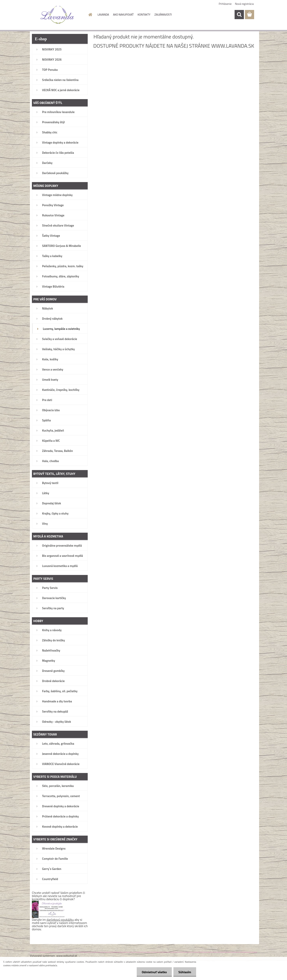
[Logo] (57, 15)
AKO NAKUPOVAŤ (123, 14)
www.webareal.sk (67, 956)
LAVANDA (103, 14)
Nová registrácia (244, 4)
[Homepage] (90, 15)
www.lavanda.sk (233, 46)
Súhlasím (185, 972)
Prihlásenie (225, 4)
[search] (239, 15)
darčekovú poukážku (60, 920)
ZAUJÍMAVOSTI (163, 14)
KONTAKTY (144, 14)
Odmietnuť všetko (154, 972)
